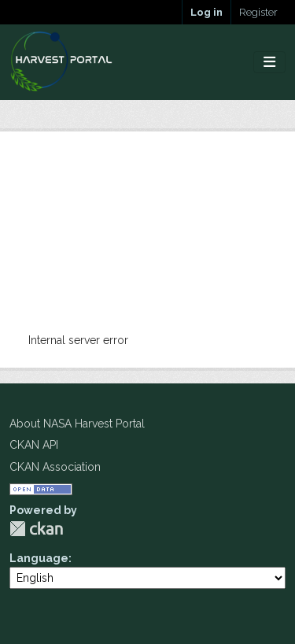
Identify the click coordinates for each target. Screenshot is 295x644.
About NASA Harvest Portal (77, 424)
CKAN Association (55, 467)
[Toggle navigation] (269, 63)
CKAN (36, 529)
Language (39, 558)
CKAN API (34, 445)
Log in (206, 12)
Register (258, 12)
